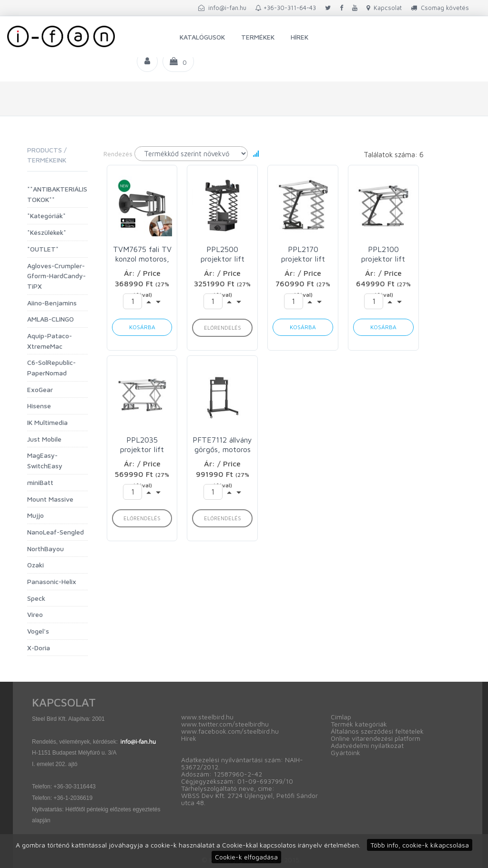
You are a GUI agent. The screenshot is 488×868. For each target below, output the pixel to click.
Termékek (258, 37)
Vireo (35, 614)
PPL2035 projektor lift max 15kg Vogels (142, 445)
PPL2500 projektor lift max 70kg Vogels (223, 254)
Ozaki (36, 565)
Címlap (341, 717)
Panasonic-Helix (52, 581)
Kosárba (142, 327)
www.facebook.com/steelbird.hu (230, 731)
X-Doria (39, 648)
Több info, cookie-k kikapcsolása (420, 845)
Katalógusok (202, 37)
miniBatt (40, 482)
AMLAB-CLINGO (51, 319)
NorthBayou (46, 549)
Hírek (300, 37)
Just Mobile (44, 439)
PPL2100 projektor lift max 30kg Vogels (383, 254)
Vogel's (38, 631)
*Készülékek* (47, 232)
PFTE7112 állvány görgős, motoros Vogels (222, 445)
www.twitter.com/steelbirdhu (225, 724)
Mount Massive (50, 499)
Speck (36, 598)
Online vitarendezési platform (376, 738)
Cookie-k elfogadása (246, 857)
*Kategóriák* (46, 216)
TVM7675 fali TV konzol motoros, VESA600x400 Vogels (142, 254)
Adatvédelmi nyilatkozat (367, 745)
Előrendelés (223, 328)
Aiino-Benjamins (52, 303)
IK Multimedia (47, 422)
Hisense (39, 406)
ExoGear (40, 389)
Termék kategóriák (359, 724)
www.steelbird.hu (207, 717)
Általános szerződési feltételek (377, 731)
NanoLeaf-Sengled (56, 532)
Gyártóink (346, 752)
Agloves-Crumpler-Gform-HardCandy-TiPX (56, 276)
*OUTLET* (43, 249)
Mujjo (36, 515)
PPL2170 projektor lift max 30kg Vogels (303, 254)
